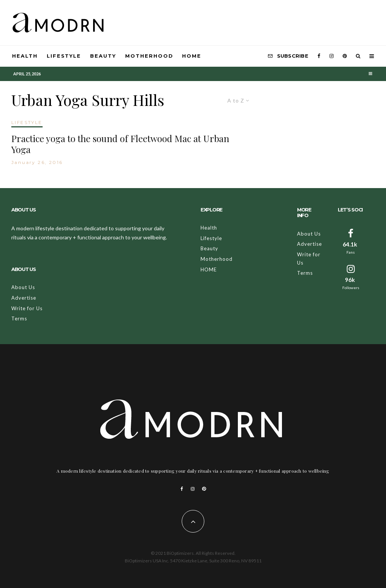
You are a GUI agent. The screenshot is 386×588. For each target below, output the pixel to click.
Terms (19, 318)
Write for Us (27, 308)
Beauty (103, 56)
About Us (23, 287)
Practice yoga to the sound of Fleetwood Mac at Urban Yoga (120, 144)
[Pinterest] (345, 56)
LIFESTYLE (27, 122)
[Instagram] (332, 56)
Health (25, 56)
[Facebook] (319, 56)
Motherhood (149, 56)
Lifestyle (64, 56)
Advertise (24, 298)
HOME (192, 56)
